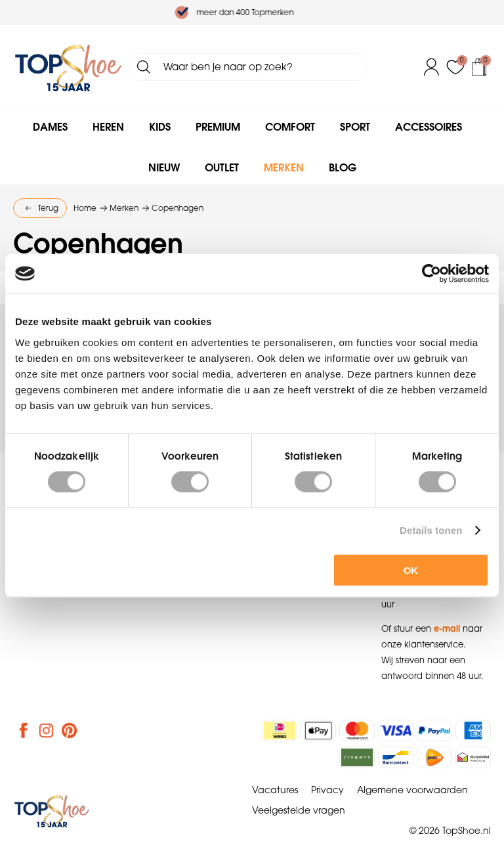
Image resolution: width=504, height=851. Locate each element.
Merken (284, 167)
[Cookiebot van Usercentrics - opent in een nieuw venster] (431, 274)
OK (411, 570)
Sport (355, 127)
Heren (108, 127)
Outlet (222, 167)
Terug (48, 208)
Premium (218, 127)
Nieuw (164, 167)
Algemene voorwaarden (412, 790)
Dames (50, 127)
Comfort (290, 127)
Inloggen (432, 67)
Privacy (327, 790)
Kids (160, 127)
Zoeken (144, 67)
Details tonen (431, 530)
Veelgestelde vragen (299, 810)
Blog (343, 167)
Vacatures (275, 790)
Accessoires (429, 127)
